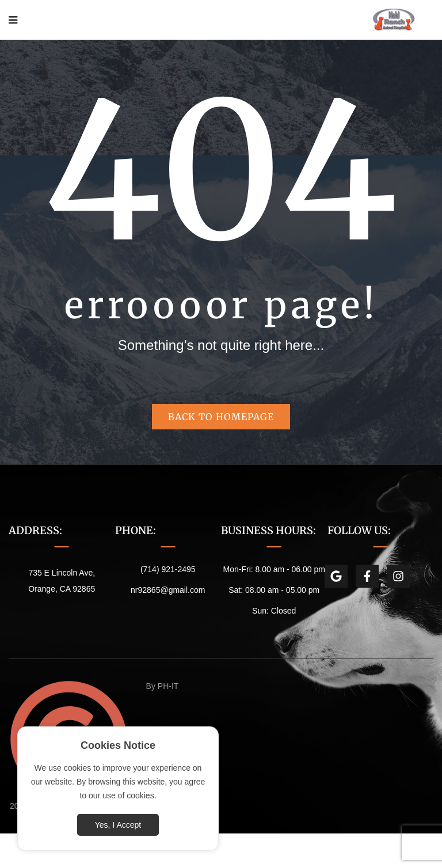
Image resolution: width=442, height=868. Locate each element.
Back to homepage (221, 417)
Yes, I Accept (118, 825)
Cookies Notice (118, 745)
